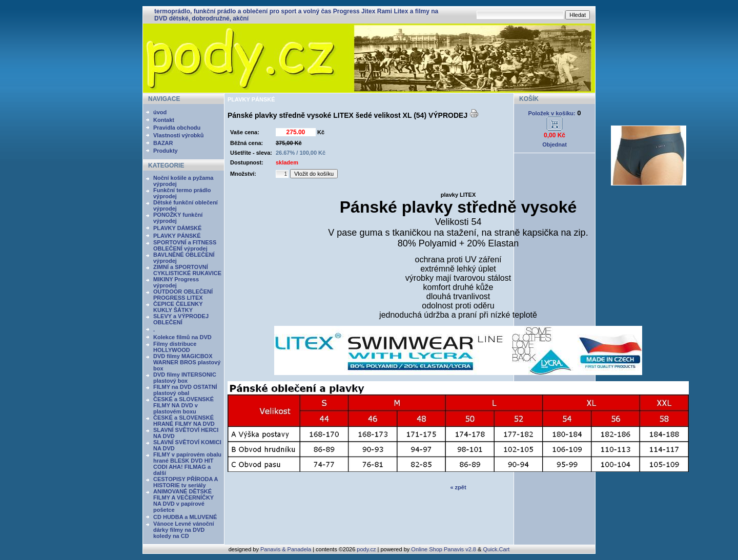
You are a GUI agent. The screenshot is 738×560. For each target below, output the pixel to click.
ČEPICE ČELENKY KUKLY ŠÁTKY (178, 307)
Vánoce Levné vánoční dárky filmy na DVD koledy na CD (184, 530)
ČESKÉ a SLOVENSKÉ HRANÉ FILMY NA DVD (184, 421)
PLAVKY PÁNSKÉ (177, 236)
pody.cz (366, 549)
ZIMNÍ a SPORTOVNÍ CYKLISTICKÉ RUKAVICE (187, 270)
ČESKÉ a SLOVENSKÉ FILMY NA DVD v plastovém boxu (183, 405)
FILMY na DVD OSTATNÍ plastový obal (185, 390)
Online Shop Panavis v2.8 (444, 549)
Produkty (166, 151)
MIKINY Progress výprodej (176, 282)
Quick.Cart (496, 549)
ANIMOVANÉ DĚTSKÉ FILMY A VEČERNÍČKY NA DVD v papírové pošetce (183, 501)
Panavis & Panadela (286, 549)
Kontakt (164, 120)
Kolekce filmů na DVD (182, 337)
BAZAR (163, 143)
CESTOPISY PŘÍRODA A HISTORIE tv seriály (186, 482)
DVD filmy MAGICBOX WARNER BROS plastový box (187, 362)
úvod (160, 112)
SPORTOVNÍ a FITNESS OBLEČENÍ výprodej (185, 245)
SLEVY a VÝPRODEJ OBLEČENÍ (181, 319)
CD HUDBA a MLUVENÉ (185, 517)
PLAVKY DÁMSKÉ (177, 228)
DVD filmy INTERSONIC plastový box (185, 378)
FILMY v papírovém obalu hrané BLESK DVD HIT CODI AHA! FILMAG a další (187, 464)
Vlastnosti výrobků (178, 135)
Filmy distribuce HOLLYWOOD (175, 347)
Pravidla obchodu (177, 128)
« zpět (458, 487)
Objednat (555, 144)
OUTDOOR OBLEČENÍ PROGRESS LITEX (183, 295)
